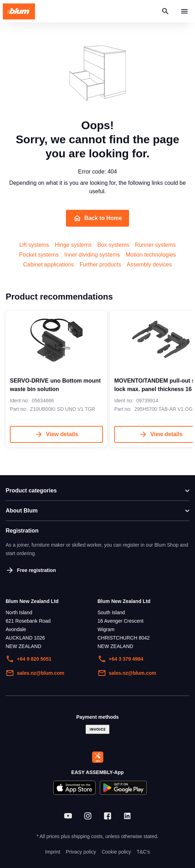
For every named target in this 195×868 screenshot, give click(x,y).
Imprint (53, 852)
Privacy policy (81, 852)
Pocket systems (39, 255)
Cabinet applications (49, 265)
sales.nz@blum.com (35, 673)
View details (56, 434)
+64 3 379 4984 (121, 659)
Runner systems (156, 245)
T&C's (143, 852)
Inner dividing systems (92, 255)
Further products (100, 265)
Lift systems (34, 245)
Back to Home (97, 218)
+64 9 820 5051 (29, 659)
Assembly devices (149, 265)
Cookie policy (116, 852)
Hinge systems (73, 245)
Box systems (113, 245)
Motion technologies (151, 255)
